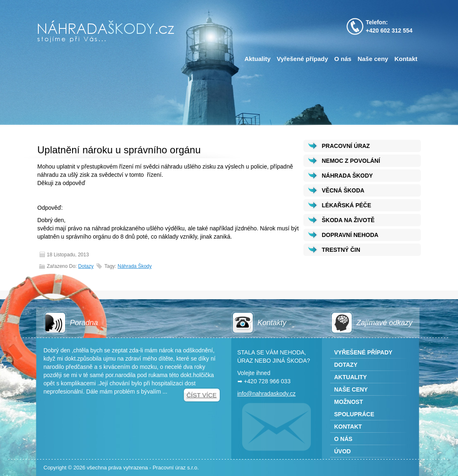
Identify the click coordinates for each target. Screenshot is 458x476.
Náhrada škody (135, 266)
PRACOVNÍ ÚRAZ (346, 146)
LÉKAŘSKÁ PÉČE (347, 205)
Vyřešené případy (302, 59)
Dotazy (86, 266)
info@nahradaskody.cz (267, 394)
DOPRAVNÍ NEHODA (350, 235)
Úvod (343, 451)
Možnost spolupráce (354, 408)
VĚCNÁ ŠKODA (343, 190)
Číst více (201, 395)
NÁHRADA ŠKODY (348, 176)
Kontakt (406, 59)
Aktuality (257, 59)
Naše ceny (373, 59)
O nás (343, 59)
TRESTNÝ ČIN (341, 250)
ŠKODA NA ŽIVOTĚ (348, 220)
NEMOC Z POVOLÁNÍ (351, 161)
